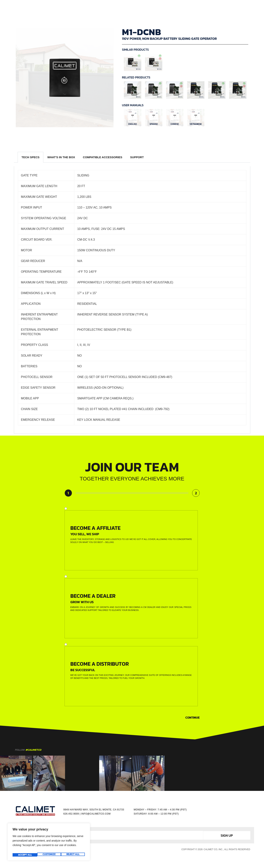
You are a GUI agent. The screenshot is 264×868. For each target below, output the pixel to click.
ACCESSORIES (143, 8)
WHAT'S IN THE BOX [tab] (61, 157)
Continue (193, 717)
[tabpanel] (132, 300)
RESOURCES (167, 8)
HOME (93, 8)
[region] (49, 843)
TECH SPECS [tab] (31, 157)
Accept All (73, 855)
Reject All (48, 855)
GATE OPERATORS (115, 8)
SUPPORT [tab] (137, 157)
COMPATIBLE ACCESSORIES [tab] (103, 157)
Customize (24, 855)
